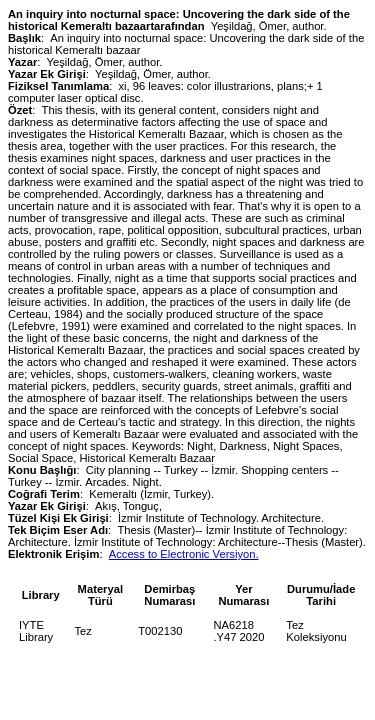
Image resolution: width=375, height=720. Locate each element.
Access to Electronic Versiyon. (184, 554)
